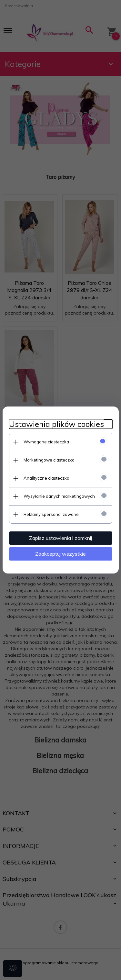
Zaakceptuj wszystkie (60, 554)
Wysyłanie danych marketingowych (59, 496)
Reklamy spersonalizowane (51, 514)
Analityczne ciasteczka (46, 478)
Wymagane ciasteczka (46, 442)
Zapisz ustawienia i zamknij (60, 538)
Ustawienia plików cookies (56, 424)
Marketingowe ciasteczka (49, 460)
